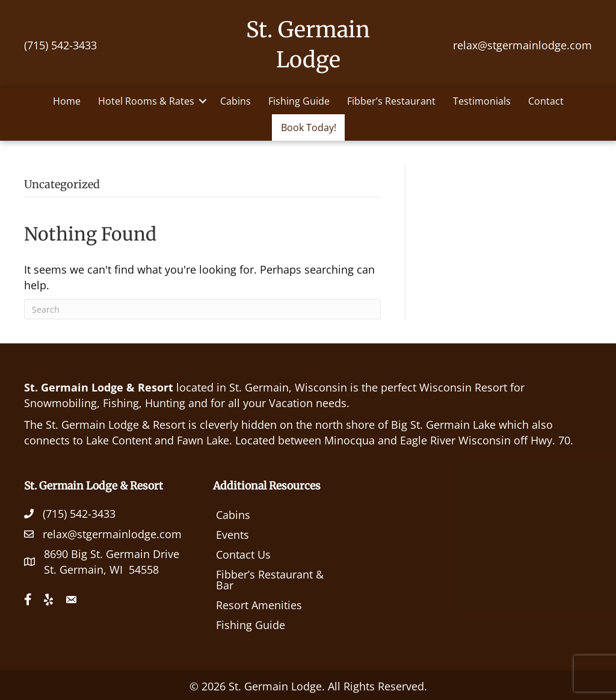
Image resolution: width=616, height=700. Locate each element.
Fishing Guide (299, 101)
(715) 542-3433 (60, 45)
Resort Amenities (259, 605)
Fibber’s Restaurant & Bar (270, 580)
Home (67, 101)
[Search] (202, 309)
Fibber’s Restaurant (391, 101)
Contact (546, 101)
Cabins (236, 101)
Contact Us (243, 554)
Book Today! (309, 127)
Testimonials (482, 101)
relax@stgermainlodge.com (522, 45)
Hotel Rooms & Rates (146, 101)
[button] (203, 101)
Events (233, 535)
